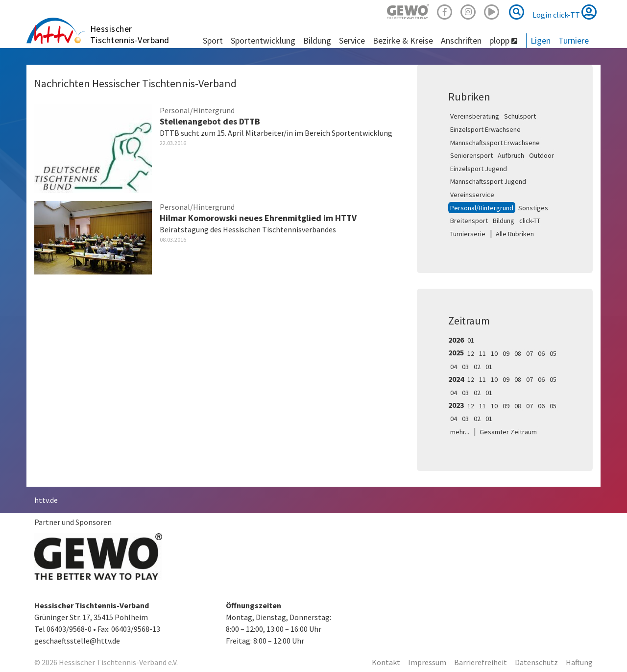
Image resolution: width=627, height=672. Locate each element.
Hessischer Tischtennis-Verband (130, 34)
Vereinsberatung (475, 116)
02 (477, 367)
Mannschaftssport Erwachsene (495, 143)
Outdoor (542, 155)
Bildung (504, 221)
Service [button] (352, 40)
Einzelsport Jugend (479, 169)
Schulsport (520, 116)
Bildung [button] (317, 40)
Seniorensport (471, 155)
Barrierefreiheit (481, 662)
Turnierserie (468, 234)
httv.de (46, 500)
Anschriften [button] (461, 40)
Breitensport (469, 221)
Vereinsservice (472, 195)
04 (454, 367)
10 (494, 353)
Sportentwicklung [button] (263, 40)
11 (482, 353)
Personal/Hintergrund (482, 208)
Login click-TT (565, 12)
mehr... (460, 432)
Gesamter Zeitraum (508, 432)
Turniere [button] (574, 40)
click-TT (530, 221)
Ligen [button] (541, 40)
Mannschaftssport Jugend (488, 181)
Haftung (579, 662)
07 (530, 353)
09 (506, 353)
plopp (503, 40)
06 (541, 353)
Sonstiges (533, 208)
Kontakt (386, 662)
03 (465, 367)
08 (518, 353)
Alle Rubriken (515, 234)
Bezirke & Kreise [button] (403, 40)
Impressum (427, 662)
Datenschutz (536, 662)
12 (471, 353)
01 (471, 340)
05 (553, 353)
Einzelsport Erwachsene (485, 129)
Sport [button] (213, 40)
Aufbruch (511, 155)
